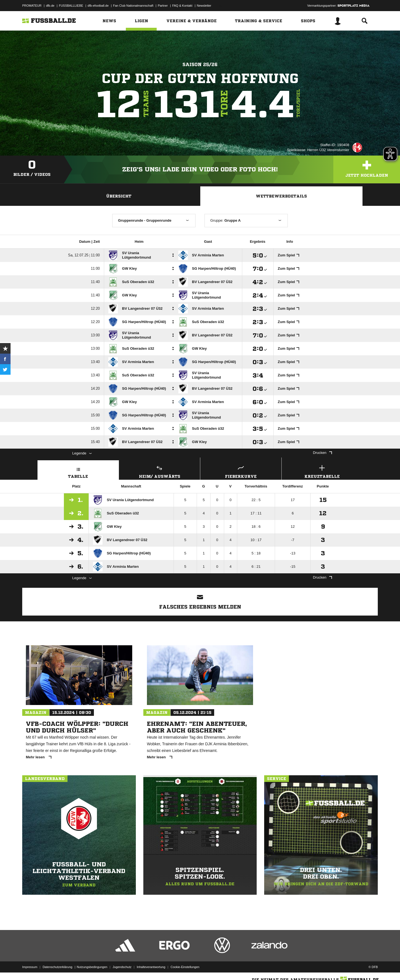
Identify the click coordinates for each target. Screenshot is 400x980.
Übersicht (119, 196)
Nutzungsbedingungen (92, 967)
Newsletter (204, 6)
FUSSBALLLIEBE (71, 6)
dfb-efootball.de (98, 6)
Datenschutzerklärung (57, 967)
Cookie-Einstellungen (185, 967)
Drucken (322, 453)
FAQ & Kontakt (182, 6)
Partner (163, 6)
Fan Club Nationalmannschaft (133, 6)
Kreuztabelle (322, 471)
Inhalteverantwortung (151, 967)
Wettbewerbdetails (281, 196)
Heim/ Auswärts (160, 471)
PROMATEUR (32, 6)
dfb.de (50, 6)
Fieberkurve (241, 471)
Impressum (30, 967)
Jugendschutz (122, 967)
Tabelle (78, 471)
